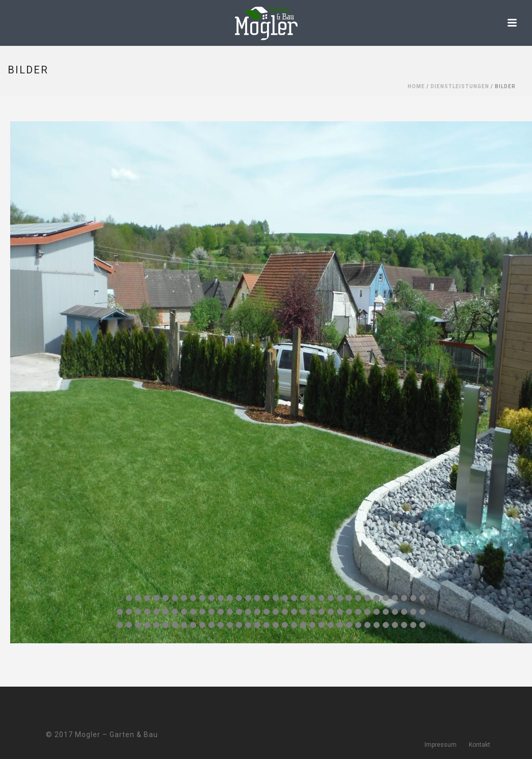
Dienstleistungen (460, 86)
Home (416, 86)
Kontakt (480, 745)
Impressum (441, 745)
